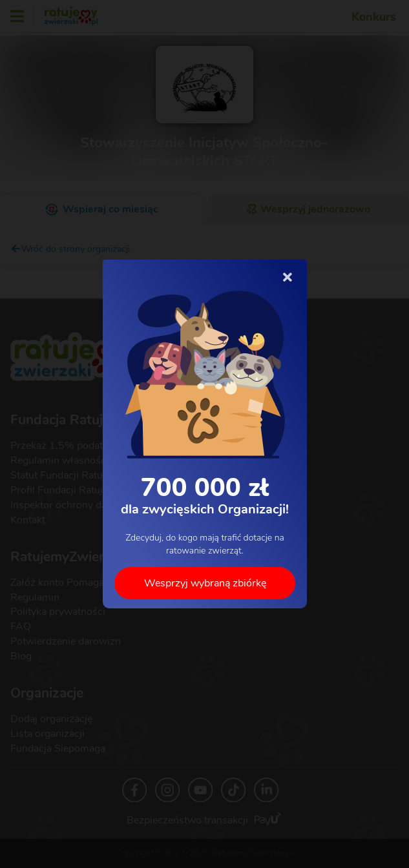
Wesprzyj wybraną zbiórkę (205, 583)
